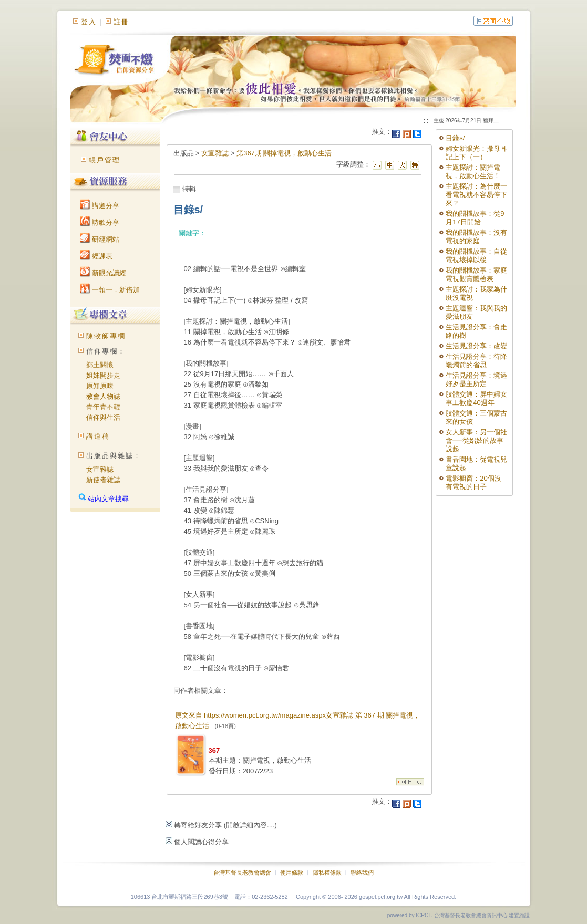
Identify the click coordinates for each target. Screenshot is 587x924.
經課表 (96, 256)
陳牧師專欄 (106, 336)
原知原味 (100, 386)
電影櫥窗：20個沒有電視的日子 (473, 482)
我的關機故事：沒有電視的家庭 (476, 237)
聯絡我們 (362, 873)
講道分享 (100, 206)
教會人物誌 (103, 396)
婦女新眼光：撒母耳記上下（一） (476, 153)
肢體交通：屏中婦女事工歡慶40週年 (476, 398)
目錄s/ (455, 138)
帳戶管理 (105, 160)
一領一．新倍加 (110, 290)
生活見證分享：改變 (476, 346)
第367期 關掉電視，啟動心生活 (284, 153)
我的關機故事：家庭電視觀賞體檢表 (476, 274)
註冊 (121, 22)
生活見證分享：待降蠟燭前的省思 (476, 361)
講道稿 (98, 436)
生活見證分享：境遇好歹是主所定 (476, 380)
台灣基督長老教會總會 (242, 873)
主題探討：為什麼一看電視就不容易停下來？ (476, 195)
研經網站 (100, 239)
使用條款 (292, 873)
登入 (89, 22)
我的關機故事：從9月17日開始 (475, 218)
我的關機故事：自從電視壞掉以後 (476, 256)
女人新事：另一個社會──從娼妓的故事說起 (476, 440)
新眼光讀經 (103, 273)
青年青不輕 (103, 407)
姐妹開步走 (103, 375)
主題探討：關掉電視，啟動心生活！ (473, 172)
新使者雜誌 (103, 480)
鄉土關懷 (100, 365)
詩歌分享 (100, 222)
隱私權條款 (327, 873)
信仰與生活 (103, 417)
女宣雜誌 (100, 469)
